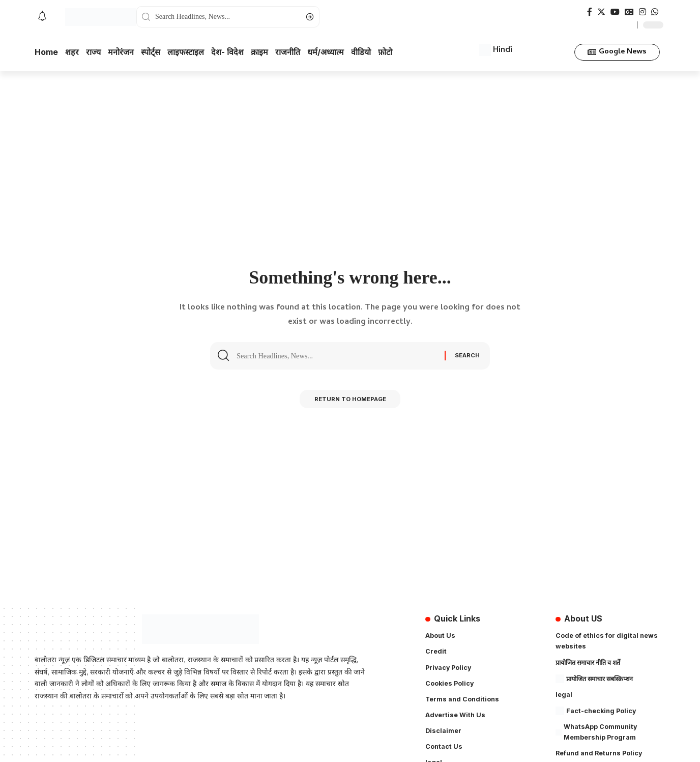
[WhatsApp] (655, 12)
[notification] (42, 17)
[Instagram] (643, 12)
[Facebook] (590, 12)
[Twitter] (601, 12)
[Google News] (629, 12)
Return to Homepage (350, 401)
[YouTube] (615, 12)
